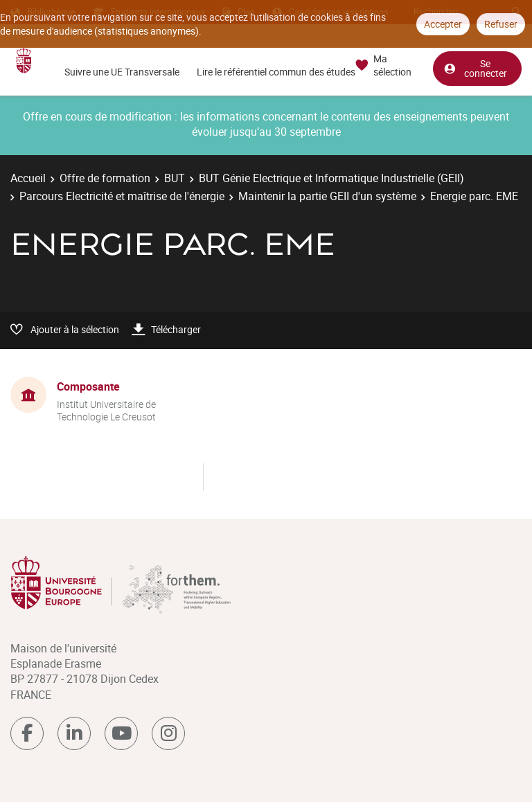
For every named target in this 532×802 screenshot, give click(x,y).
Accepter (443, 24)
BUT (175, 178)
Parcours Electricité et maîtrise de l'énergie (122, 196)
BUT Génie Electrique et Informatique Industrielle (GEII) (331, 178)
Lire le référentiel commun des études (276, 72)
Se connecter (475, 68)
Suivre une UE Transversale (122, 72)
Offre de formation (105, 178)
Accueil (28, 178)
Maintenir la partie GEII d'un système (327, 196)
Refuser (501, 24)
